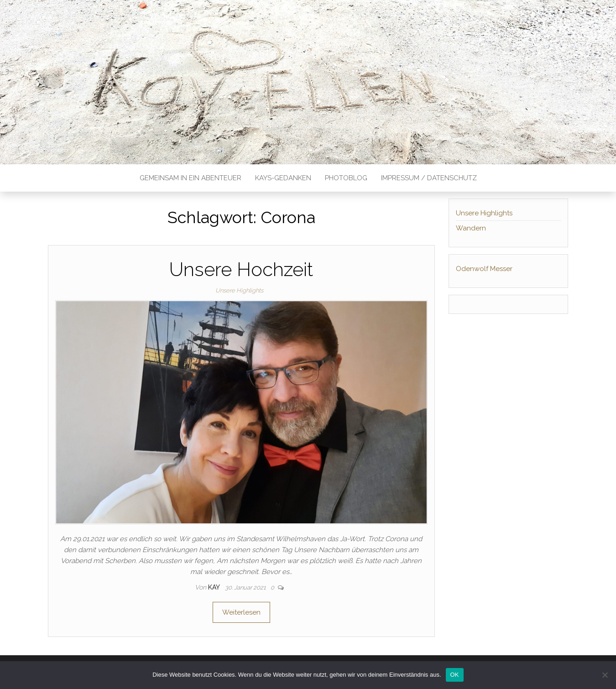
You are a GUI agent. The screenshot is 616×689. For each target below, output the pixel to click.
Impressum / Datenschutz (429, 178)
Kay (215, 587)
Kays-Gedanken (283, 178)
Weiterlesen (241, 612)
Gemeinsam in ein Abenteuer (191, 178)
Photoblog (346, 178)
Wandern (471, 228)
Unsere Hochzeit (241, 269)
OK (455, 675)
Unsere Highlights (239, 290)
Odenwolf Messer (484, 269)
